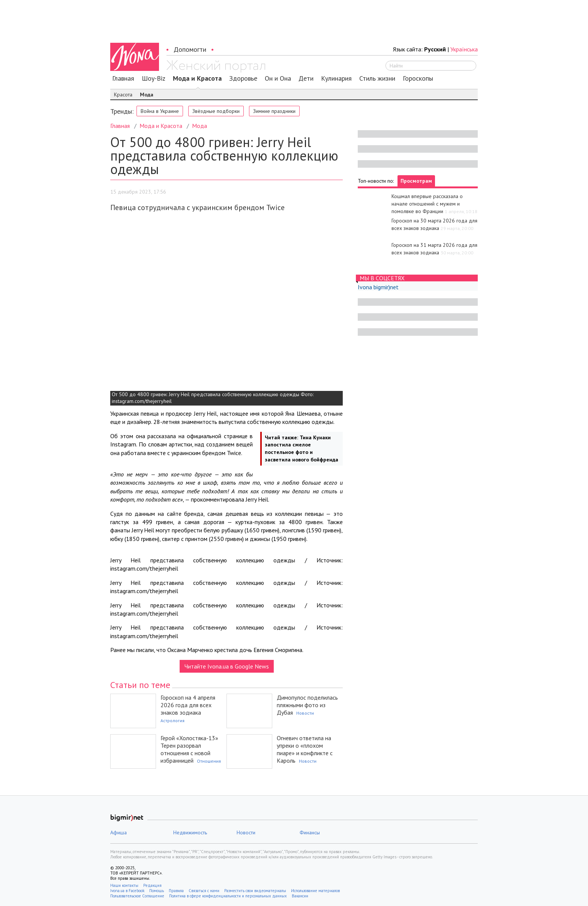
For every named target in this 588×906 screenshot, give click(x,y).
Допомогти (190, 49)
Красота (123, 95)
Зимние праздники (274, 111)
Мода (147, 95)
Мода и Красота (197, 78)
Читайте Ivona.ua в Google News (227, 666)
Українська (464, 49)
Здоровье (243, 78)
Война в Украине (160, 111)
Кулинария (336, 78)
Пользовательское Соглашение (137, 896)
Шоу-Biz (154, 78)
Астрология (172, 720)
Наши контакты (124, 885)
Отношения (209, 761)
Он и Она (278, 78)
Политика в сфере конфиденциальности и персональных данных (228, 896)
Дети (306, 78)
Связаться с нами (204, 891)
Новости (305, 713)
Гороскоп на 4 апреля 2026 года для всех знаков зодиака (188, 705)
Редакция (152, 885)
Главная (123, 78)
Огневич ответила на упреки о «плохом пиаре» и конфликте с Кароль (305, 749)
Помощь (157, 891)
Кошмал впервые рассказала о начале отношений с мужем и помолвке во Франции (427, 204)
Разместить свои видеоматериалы (255, 891)
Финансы (310, 832)
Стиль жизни (377, 78)
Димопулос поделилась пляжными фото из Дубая (307, 705)
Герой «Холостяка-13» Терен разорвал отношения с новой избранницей (189, 749)
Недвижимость (190, 832)
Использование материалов (315, 891)
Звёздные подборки (216, 111)
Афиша (118, 832)
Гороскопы (418, 78)
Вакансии (300, 896)
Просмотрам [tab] (416, 181)
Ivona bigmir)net (378, 287)
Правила (176, 891)
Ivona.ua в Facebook (127, 891)
